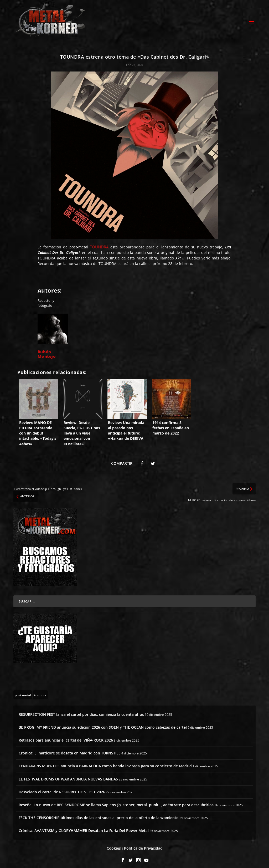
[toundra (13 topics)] (40, 691)
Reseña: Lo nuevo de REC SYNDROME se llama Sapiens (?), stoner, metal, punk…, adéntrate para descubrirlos (116, 801)
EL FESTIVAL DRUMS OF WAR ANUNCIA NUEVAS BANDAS (68, 775)
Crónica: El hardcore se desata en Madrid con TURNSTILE (70, 750)
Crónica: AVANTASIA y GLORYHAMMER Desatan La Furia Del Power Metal (84, 827)
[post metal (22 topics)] (23, 691)
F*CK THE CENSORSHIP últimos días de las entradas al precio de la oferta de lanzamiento (99, 814)
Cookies (114, 845)
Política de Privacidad (143, 845)
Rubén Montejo (47, 351)
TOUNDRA (99, 243)
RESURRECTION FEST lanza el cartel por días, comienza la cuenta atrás (81, 711)
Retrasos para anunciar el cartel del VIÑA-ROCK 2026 (66, 737)
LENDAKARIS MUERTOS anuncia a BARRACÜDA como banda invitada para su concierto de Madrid (105, 762)
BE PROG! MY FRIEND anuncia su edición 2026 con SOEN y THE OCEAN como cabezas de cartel (103, 724)
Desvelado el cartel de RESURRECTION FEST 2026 (62, 788)
